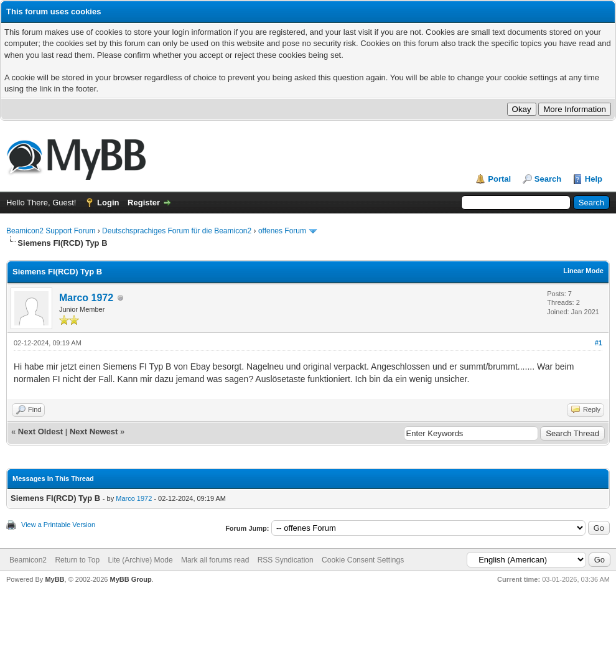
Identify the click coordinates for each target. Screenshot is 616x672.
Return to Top (77, 560)
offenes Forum (282, 231)
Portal (499, 179)
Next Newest (94, 432)
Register (144, 203)
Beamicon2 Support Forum (51, 231)
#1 (599, 343)
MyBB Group (130, 579)
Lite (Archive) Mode (141, 560)
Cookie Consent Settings (363, 560)
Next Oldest (40, 432)
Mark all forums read (215, 560)
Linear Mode (583, 271)
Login (108, 203)
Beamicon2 (28, 560)
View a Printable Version (58, 525)
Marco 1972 (86, 298)
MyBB (54, 579)
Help (594, 179)
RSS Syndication (286, 560)
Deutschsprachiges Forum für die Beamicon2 (178, 231)
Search (548, 179)
